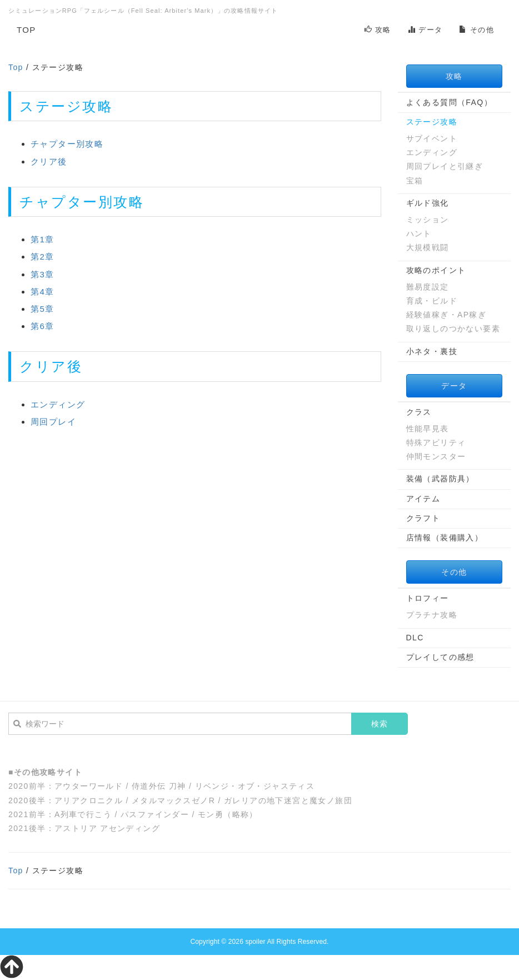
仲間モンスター (436, 456)
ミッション (428, 220)
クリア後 (49, 161)
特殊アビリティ (436, 442)
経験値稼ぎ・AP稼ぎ (446, 315)
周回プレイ (53, 422)
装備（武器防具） (440, 479)
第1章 (43, 239)
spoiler (255, 942)
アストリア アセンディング (107, 828)
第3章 (43, 274)
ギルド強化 (428, 203)
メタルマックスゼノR (173, 800)
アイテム (423, 499)
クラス (419, 412)
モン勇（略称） (228, 814)
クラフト (423, 518)
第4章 (43, 292)
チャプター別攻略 (67, 144)
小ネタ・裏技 (432, 351)
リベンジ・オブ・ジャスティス (255, 786)
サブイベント (432, 138)
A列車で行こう (83, 814)
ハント (419, 233)
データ (425, 30)
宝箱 (415, 181)
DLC (415, 638)
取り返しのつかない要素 (453, 329)
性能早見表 (428, 429)
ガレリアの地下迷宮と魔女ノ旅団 (288, 800)
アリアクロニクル (89, 800)
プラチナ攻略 (432, 615)
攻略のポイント (436, 270)
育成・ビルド (432, 301)
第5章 (43, 309)
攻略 (378, 30)
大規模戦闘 (428, 247)
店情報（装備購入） (445, 538)
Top (16, 67)
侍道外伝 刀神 (159, 786)
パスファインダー (155, 814)
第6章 (43, 326)
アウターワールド (89, 786)
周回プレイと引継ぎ (445, 166)
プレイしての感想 (440, 657)
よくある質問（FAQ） (449, 102)
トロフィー (428, 598)
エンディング (58, 404)
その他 (476, 30)
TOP (26, 30)
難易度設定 (428, 287)
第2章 (43, 257)
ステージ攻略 (432, 122)
